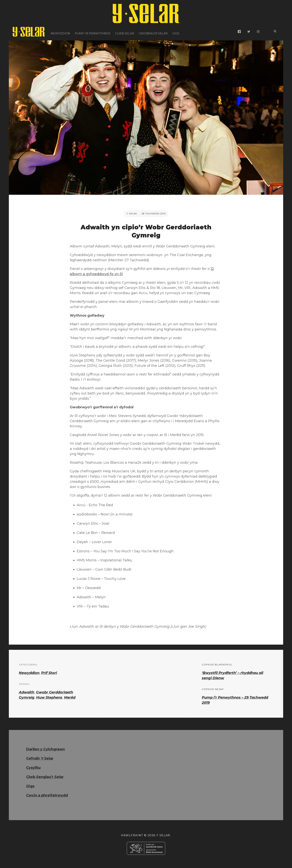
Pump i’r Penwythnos (93, 32)
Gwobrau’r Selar (153, 32)
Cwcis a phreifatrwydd (47, 795)
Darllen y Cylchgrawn (45, 749)
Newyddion (60, 32)
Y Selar (132, 214)
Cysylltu (33, 768)
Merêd (70, 697)
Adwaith (27, 692)
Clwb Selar (125, 32)
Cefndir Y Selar (40, 758)
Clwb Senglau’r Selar (45, 777)
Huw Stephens (49, 697)
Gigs (176, 32)
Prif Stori (49, 673)
